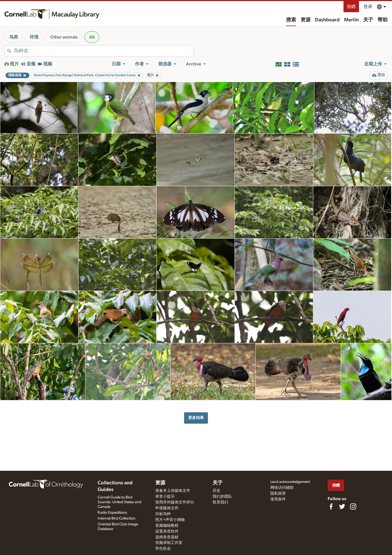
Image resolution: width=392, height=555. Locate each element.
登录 (368, 7)
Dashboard (327, 20)
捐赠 (351, 7)
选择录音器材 (167, 537)
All (92, 37)
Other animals (64, 37)
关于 (368, 20)
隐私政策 (278, 493)
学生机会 (163, 549)
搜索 (291, 20)
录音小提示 (165, 497)
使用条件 (278, 499)
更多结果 (196, 418)
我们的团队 (222, 497)
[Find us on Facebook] (331, 507)
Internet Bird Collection (117, 518)
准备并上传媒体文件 (173, 491)
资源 (306, 20)
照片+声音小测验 (170, 520)
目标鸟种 (163, 514)
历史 (217, 491)
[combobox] (104, 51)
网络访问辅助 (282, 488)
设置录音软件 (167, 531)
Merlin (351, 20)
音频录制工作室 (169, 543)
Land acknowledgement (290, 482)
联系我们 (220, 502)
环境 (34, 37)
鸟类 (14, 37)
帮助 (383, 20)
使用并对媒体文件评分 (175, 502)
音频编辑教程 (167, 526)
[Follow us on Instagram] (353, 507)
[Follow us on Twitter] (342, 507)
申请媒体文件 (167, 508)
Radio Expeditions (112, 513)
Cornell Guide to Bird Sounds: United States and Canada (119, 502)
